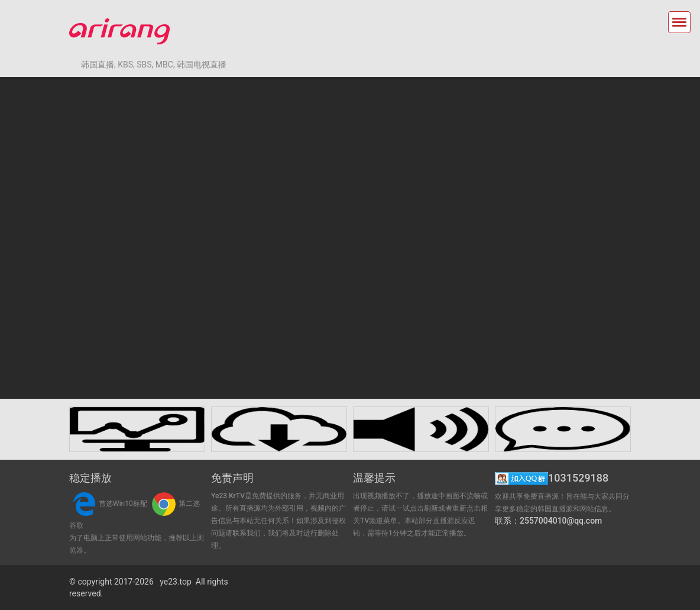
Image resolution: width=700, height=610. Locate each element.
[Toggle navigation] (679, 22)
